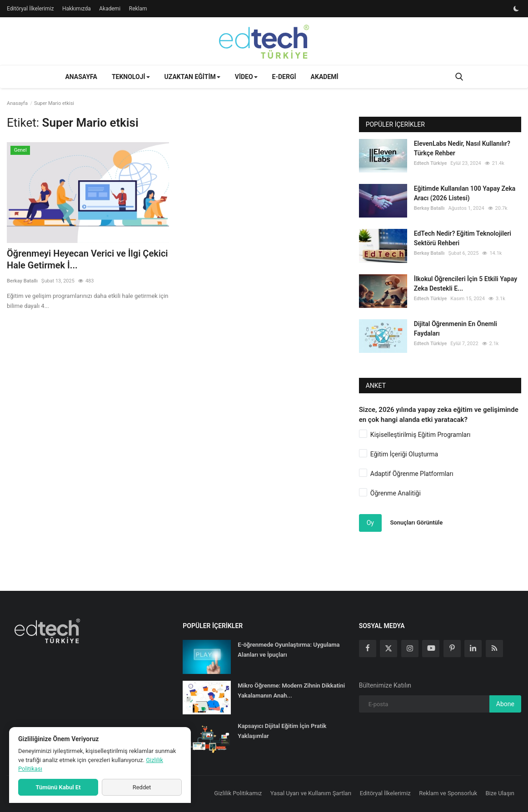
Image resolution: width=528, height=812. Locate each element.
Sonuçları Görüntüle (416, 522)
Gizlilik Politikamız (238, 793)
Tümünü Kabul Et (58, 787)
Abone (505, 704)
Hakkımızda (77, 9)
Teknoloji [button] (131, 77)
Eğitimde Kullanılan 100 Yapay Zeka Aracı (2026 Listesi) (465, 193)
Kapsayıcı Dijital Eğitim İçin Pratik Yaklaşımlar (282, 731)
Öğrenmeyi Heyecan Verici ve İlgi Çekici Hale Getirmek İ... (87, 259)
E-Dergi (284, 77)
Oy (370, 523)
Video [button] (246, 77)
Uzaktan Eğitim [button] (192, 77)
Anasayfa (81, 77)
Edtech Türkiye (431, 163)
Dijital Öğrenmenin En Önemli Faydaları (456, 329)
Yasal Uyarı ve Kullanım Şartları (311, 793)
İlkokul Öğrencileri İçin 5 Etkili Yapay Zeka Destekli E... (466, 284)
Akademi (110, 9)
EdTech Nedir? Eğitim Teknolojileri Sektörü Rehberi (463, 238)
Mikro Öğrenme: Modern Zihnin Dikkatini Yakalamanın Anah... (291, 691)
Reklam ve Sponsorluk (448, 793)
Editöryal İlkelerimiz (30, 9)
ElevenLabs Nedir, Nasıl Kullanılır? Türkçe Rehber (462, 148)
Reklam (138, 9)
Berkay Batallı (22, 281)
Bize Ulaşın (500, 793)
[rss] (494, 649)
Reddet (142, 787)
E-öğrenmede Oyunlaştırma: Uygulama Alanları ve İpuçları (289, 650)
